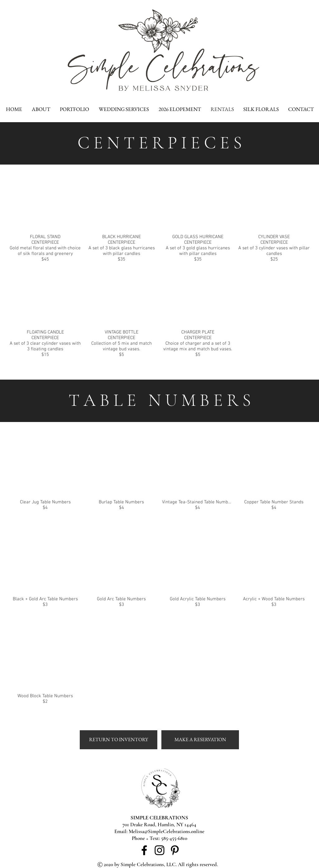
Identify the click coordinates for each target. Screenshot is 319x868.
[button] (45, 219)
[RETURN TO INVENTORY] (119, 740)
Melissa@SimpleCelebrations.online (167, 831)
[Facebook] (144, 850)
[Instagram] (159, 850)
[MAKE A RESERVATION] (200, 740)
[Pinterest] (175, 850)
